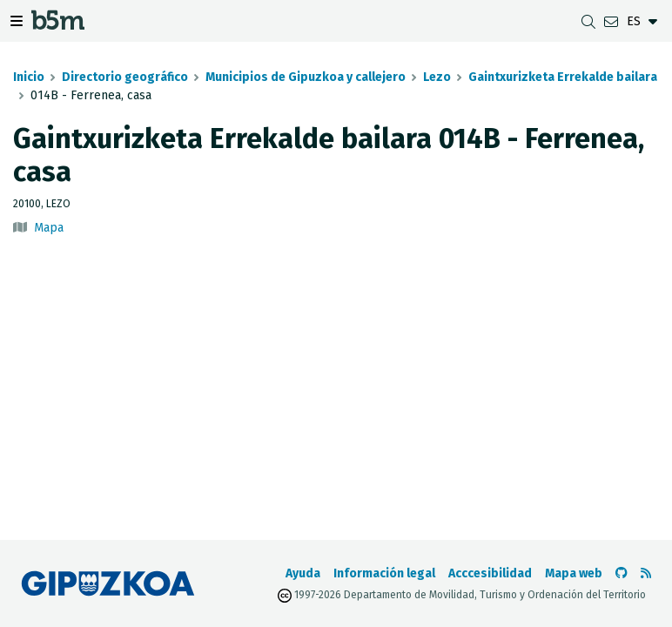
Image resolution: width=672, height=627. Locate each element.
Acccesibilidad (490, 573)
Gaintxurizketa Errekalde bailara (563, 77)
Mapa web (574, 573)
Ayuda (303, 573)
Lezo (437, 77)
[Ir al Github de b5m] (622, 573)
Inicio (29, 77)
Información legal (384, 573)
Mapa (49, 228)
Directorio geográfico (125, 77)
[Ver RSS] (646, 573)
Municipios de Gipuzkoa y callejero (306, 77)
